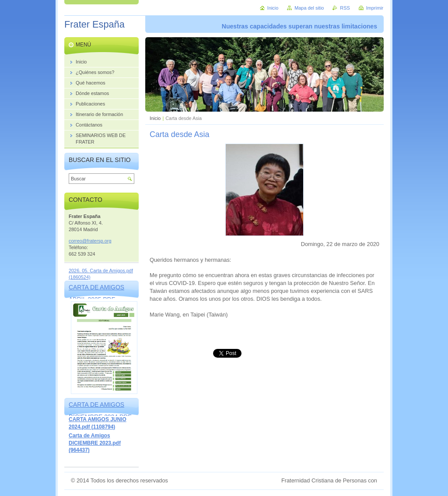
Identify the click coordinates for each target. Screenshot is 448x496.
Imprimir (375, 8)
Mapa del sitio (309, 8)
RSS (345, 8)
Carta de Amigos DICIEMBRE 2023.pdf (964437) (95, 443)
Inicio (155, 118)
